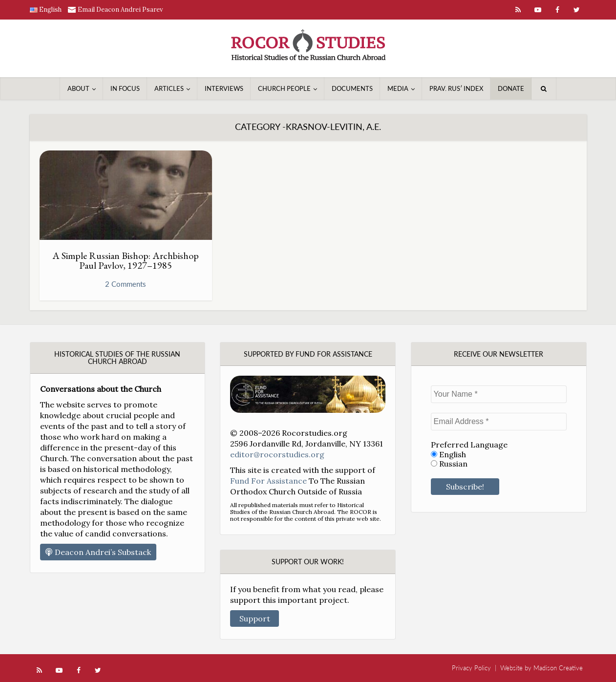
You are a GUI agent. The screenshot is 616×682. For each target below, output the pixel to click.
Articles (169, 88)
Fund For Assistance (268, 481)
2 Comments (126, 284)
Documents (352, 88)
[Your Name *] (499, 394)
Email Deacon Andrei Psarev (120, 10)
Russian (449, 464)
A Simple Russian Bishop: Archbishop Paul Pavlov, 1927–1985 (126, 260)
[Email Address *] (499, 422)
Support (255, 618)
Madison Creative (558, 668)
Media (398, 88)
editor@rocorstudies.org (277, 454)
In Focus (125, 88)
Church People (284, 88)
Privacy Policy (471, 668)
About (78, 88)
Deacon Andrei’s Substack (98, 552)
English (448, 455)
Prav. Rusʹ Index (456, 88)
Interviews (224, 88)
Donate (511, 88)
